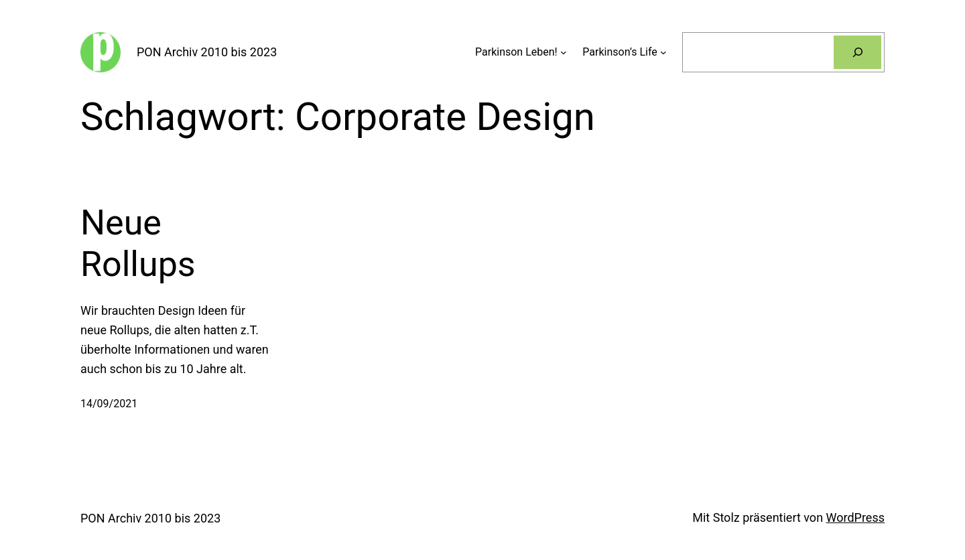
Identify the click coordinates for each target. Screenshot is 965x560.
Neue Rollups (138, 243)
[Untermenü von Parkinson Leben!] (564, 52)
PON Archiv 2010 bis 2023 (207, 52)
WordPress (855, 517)
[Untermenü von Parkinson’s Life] (663, 52)
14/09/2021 (109, 404)
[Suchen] (857, 52)
